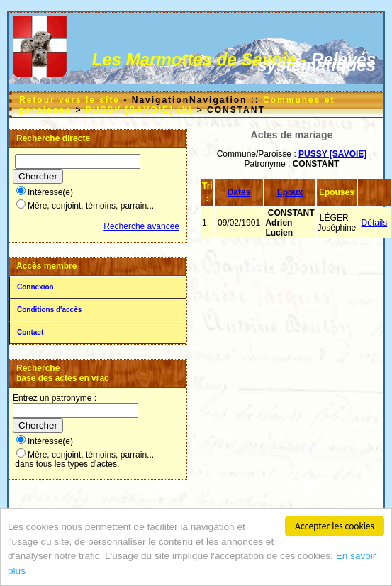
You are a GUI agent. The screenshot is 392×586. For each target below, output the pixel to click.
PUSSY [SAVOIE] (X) (140, 110)
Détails (375, 223)
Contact (30, 332)
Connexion (35, 287)
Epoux (290, 192)
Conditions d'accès (49, 310)
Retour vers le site (69, 100)
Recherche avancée (141, 226)
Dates (239, 192)
